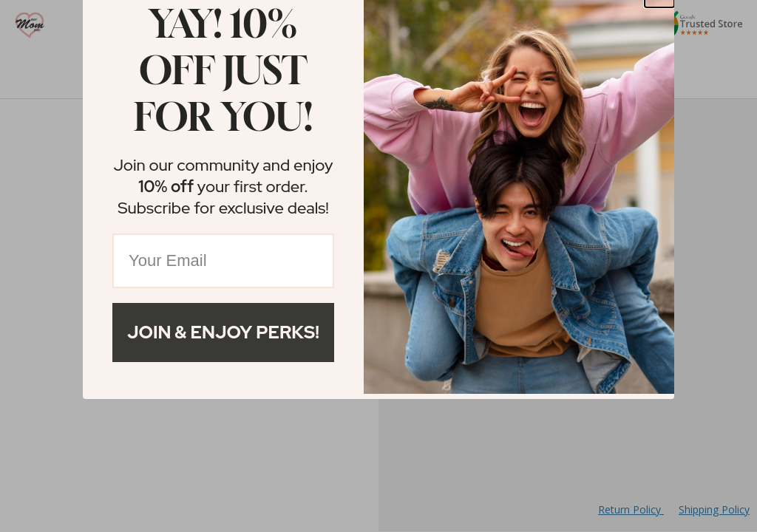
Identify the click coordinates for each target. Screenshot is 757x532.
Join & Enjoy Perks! (223, 332)
